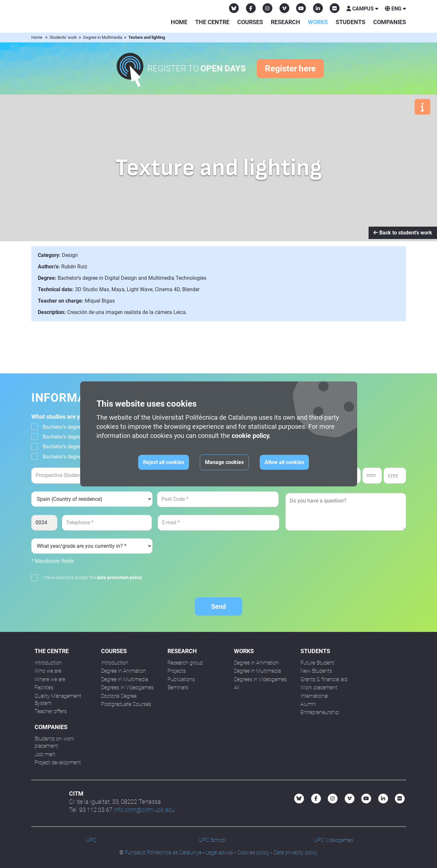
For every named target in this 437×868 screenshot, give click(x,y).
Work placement (319, 688)
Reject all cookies (164, 462)
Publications (181, 679)
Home (179, 22)
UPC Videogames (334, 840)
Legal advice (219, 853)
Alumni (308, 704)
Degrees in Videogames (127, 688)
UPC (91, 840)
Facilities (44, 688)
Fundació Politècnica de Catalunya (163, 853)
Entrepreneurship (320, 712)
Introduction (48, 663)
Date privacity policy (296, 853)
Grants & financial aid (324, 679)
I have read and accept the (92, 577)
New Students (316, 671)
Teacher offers (51, 711)
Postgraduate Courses (126, 704)
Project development (58, 763)
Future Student (317, 663)
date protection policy (119, 577)
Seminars (178, 688)
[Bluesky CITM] (234, 8)
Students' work (64, 37)
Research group (185, 663)
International (314, 696)
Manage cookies (224, 462)
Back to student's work (403, 233)
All (237, 688)
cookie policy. (251, 436)
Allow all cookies (284, 462)
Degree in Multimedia (103, 37)
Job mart (45, 754)
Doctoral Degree (119, 696)
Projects (177, 671)
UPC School (212, 840)
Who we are (48, 671)
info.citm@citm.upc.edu (144, 810)
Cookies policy (253, 853)
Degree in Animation (124, 671)
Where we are (50, 679)
